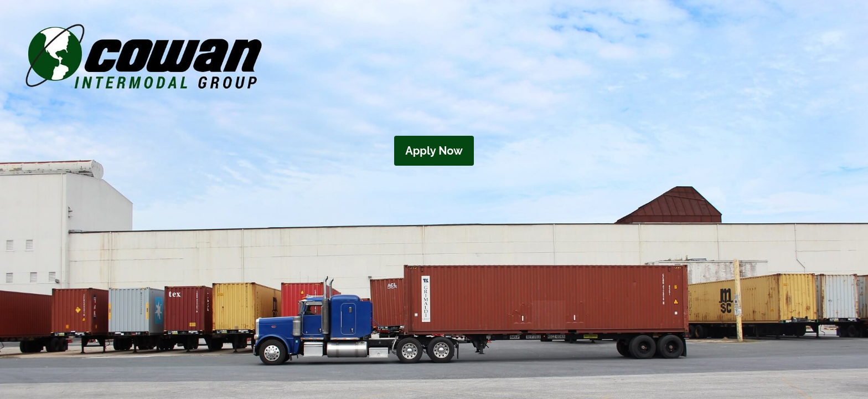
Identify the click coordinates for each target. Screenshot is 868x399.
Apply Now (434, 151)
